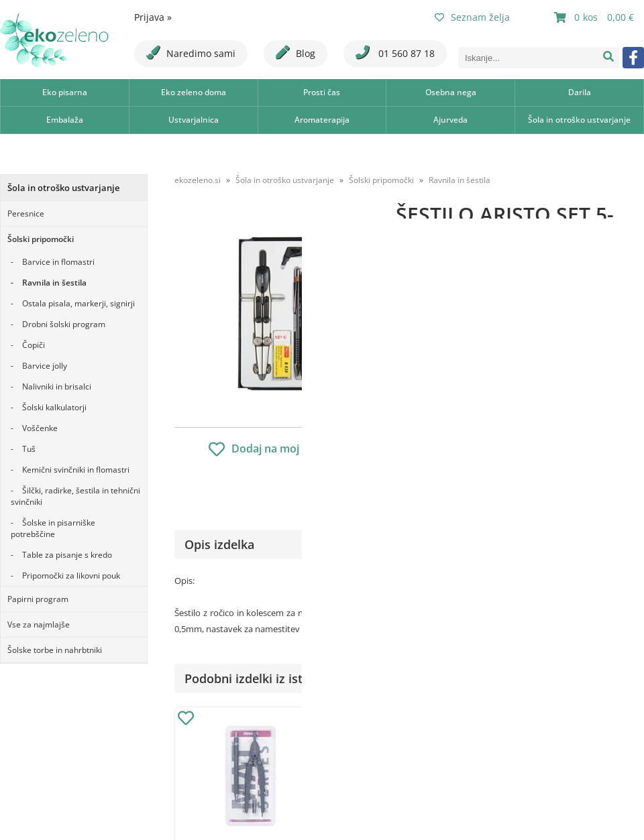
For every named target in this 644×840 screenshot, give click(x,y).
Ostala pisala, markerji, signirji (78, 303)
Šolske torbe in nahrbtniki (55, 650)
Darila (580, 92)
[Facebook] (633, 58)
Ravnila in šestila (54, 283)
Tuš (29, 449)
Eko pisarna (65, 92)
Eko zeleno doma (194, 92)
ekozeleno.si (198, 180)
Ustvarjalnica (194, 120)
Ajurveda (450, 120)
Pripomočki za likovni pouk (71, 576)
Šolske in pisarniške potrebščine (53, 528)
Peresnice (26, 214)
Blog (296, 53)
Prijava (153, 17)
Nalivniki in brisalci (57, 386)
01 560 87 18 (395, 53)
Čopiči (34, 345)
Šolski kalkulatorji (54, 407)
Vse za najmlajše (39, 624)
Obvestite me (436, 424)
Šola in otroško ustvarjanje (579, 120)
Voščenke (40, 428)
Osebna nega (451, 92)
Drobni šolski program (64, 324)
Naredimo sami (191, 53)
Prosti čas (322, 92)
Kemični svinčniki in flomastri (76, 470)
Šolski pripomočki (41, 239)
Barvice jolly (45, 366)
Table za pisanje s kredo (67, 555)
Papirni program (38, 599)
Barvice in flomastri (58, 262)
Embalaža (65, 120)
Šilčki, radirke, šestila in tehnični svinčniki (75, 496)
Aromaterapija (322, 120)
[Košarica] (596, 17)
